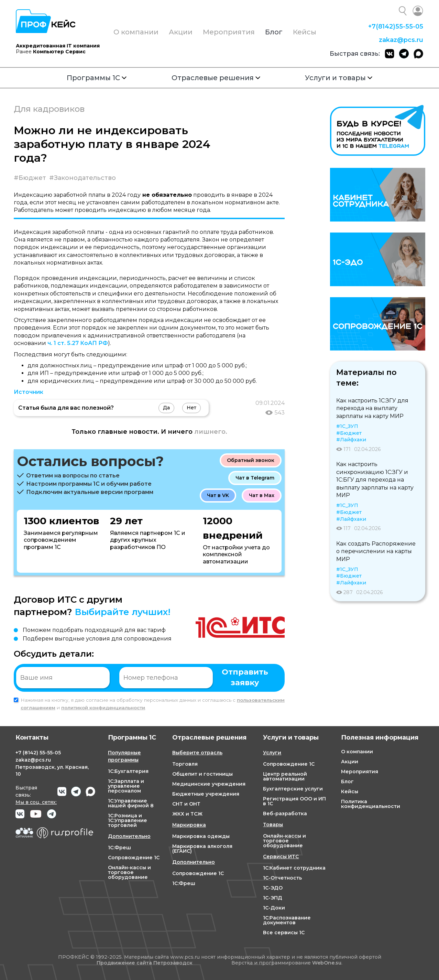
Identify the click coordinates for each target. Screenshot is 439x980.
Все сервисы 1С (284, 933)
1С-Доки (274, 908)
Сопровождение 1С (134, 858)
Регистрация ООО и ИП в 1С (294, 801)
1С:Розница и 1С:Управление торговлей (128, 820)
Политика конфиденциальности (371, 804)
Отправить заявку (245, 677)
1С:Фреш (119, 848)
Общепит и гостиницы (202, 774)
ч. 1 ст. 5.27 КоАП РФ (78, 343)
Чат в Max (262, 495)
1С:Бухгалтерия (128, 771)
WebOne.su (327, 963)
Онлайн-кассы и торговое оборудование (129, 872)
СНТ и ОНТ (186, 804)
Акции (181, 32)
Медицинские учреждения (209, 784)
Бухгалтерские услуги (293, 789)
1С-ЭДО (273, 888)
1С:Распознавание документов (287, 920)
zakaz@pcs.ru (401, 40)
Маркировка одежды (201, 836)
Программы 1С (97, 78)
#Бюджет (30, 178)
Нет (191, 408)
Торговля (185, 764)
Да (166, 408)
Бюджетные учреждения (206, 794)
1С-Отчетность (282, 878)
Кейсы (305, 32)
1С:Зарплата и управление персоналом (126, 786)
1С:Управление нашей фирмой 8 (131, 803)
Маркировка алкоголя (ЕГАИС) (202, 849)
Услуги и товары (339, 78)
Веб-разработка (285, 814)
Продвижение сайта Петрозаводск (145, 963)
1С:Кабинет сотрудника (294, 868)
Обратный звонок (251, 460)
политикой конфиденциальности (103, 708)
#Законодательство (83, 178)
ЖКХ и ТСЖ (187, 814)
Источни (27, 392)
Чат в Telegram (255, 478)
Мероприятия (229, 32)
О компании (136, 32)
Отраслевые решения (216, 78)
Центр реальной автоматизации (285, 776)
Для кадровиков (49, 109)
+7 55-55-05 (396, 27)
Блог (274, 32)
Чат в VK (218, 495)
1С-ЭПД (273, 898)
